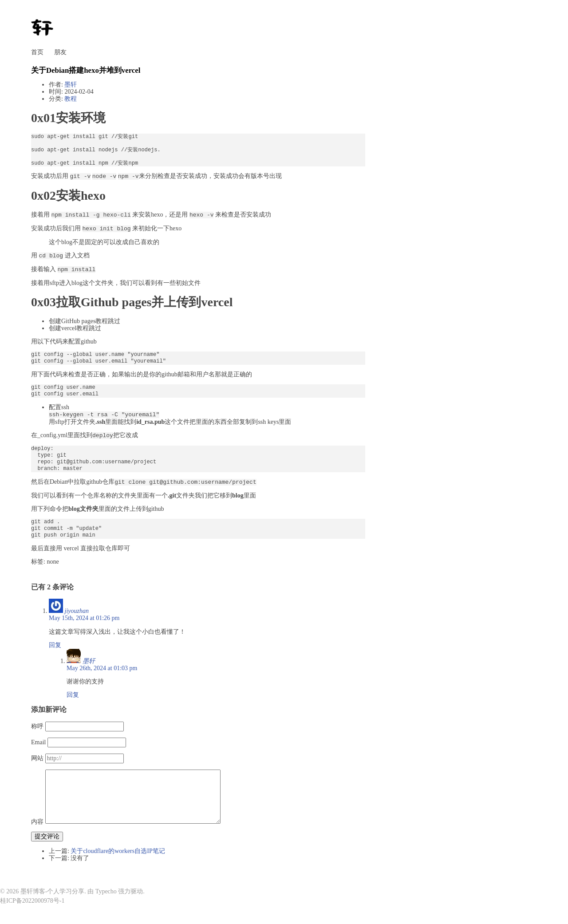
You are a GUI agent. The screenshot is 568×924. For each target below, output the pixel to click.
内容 (37, 822)
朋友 (60, 52)
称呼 (37, 726)
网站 (37, 758)
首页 (37, 52)
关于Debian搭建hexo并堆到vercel (86, 70)
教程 (71, 99)
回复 (55, 645)
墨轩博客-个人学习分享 (53, 891)
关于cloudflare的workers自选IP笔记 (118, 851)
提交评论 (47, 836)
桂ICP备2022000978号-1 (32, 901)
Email (38, 742)
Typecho (106, 891)
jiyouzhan (77, 611)
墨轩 (71, 85)
